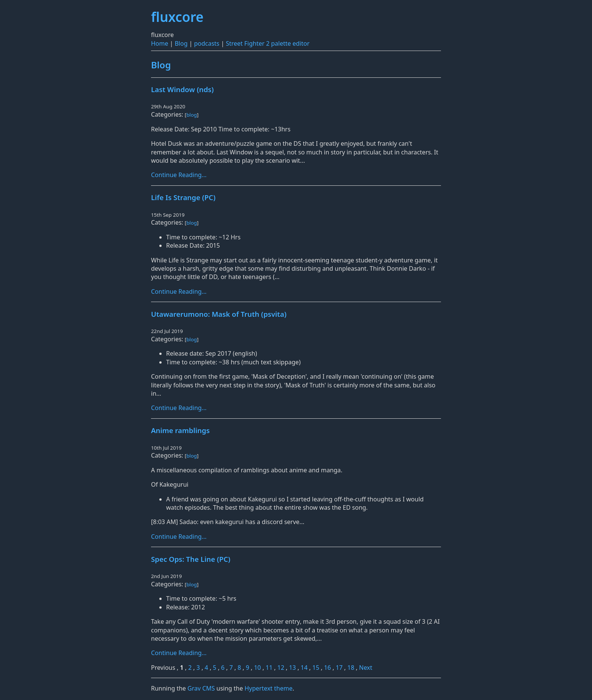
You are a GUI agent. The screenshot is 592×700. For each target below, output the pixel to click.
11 (269, 668)
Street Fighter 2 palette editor (268, 43)
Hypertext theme (269, 688)
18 (351, 668)
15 (316, 668)
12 (281, 668)
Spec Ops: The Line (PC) (191, 559)
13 (292, 668)
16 (327, 668)
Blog (181, 43)
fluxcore (177, 17)
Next (366, 668)
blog (192, 115)
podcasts (207, 43)
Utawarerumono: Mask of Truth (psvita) (219, 314)
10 (257, 668)
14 (304, 668)
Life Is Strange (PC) (183, 197)
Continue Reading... (179, 175)
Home (160, 43)
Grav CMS (201, 688)
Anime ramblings (180, 430)
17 (339, 668)
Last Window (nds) (182, 89)
